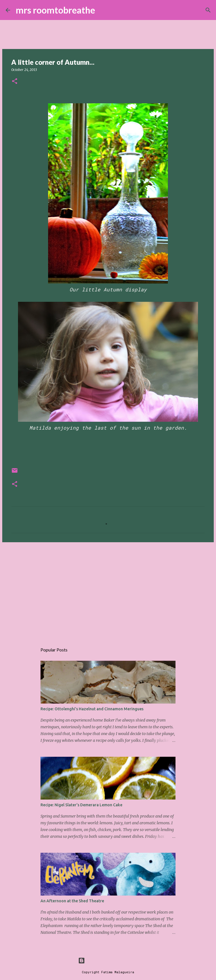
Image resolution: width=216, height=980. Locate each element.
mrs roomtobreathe (55, 10)
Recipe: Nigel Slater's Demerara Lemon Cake (81, 805)
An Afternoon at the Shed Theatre (72, 901)
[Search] (103, 10)
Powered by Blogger (108, 960)
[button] (15, 82)
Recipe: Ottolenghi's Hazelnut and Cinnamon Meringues (92, 709)
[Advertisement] (108, 590)
